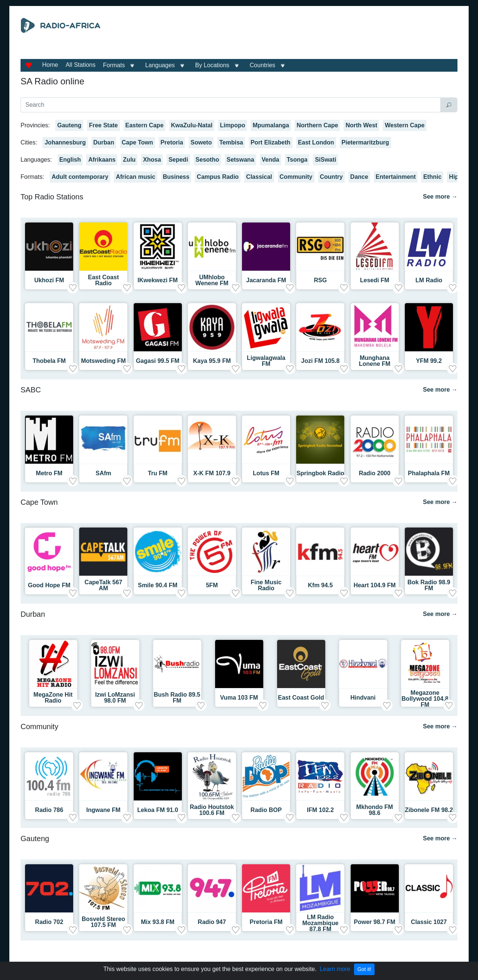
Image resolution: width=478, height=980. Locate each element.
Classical (259, 177)
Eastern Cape (145, 125)
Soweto (201, 142)
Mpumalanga (271, 125)
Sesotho (207, 160)
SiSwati (325, 160)
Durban (104, 142)
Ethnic (432, 177)
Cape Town (137, 142)
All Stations (81, 65)
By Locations (212, 65)
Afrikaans (102, 160)
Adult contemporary (80, 177)
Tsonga (297, 160)
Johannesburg (65, 142)
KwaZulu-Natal (192, 125)
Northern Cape (317, 125)
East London (316, 142)
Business (176, 177)
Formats (114, 65)
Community (296, 177)
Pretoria (172, 142)
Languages (160, 65)
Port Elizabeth (271, 142)
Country (331, 177)
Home (50, 65)
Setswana (240, 160)
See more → (440, 197)
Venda (271, 160)
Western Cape (404, 125)
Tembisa (231, 142)
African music (136, 177)
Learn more (335, 969)
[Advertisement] (308, 37)
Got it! (364, 969)
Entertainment (396, 177)
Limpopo (233, 125)
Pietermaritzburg (365, 142)
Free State (103, 125)
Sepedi (178, 160)
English (70, 160)
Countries (263, 65)
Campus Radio (218, 177)
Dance (359, 177)
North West (361, 125)
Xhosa (152, 160)
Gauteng (69, 125)
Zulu (129, 160)
